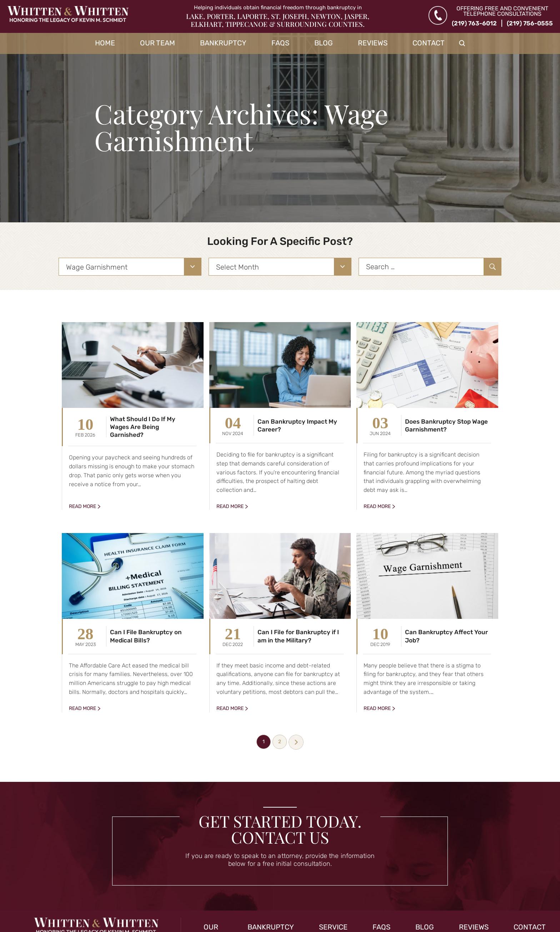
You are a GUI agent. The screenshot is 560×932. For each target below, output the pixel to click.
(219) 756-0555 (530, 23)
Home (105, 43)
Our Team (157, 43)
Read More (82, 507)
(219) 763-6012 (474, 23)
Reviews (373, 43)
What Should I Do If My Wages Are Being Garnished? (143, 427)
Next (296, 742)
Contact (429, 43)
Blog (324, 43)
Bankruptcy (223, 43)
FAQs (280, 43)
